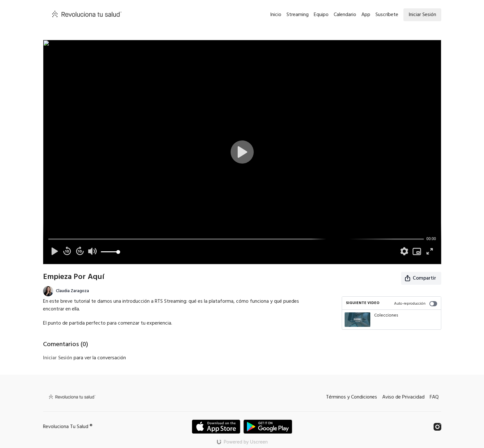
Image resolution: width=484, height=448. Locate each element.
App (366, 15)
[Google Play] (268, 427)
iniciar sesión (58, 358)
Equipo (321, 15)
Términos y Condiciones (352, 397)
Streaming (298, 15)
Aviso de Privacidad (403, 397)
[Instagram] (437, 427)
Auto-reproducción (416, 304)
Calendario (345, 15)
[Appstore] (216, 427)
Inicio (276, 15)
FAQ (434, 397)
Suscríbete (387, 15)
